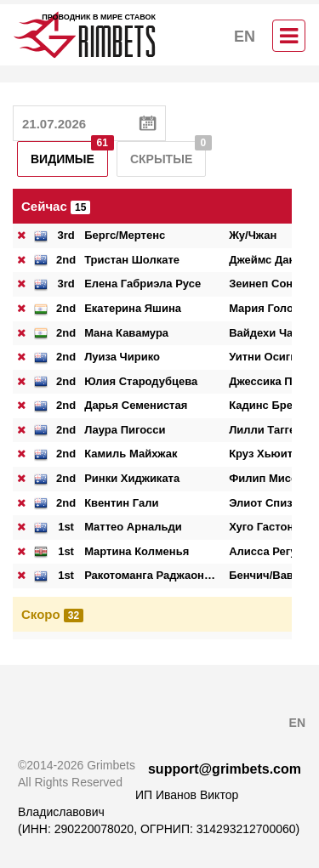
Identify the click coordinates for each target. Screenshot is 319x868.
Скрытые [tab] (168, 153)
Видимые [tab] (69, 153)
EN (245, 37)
